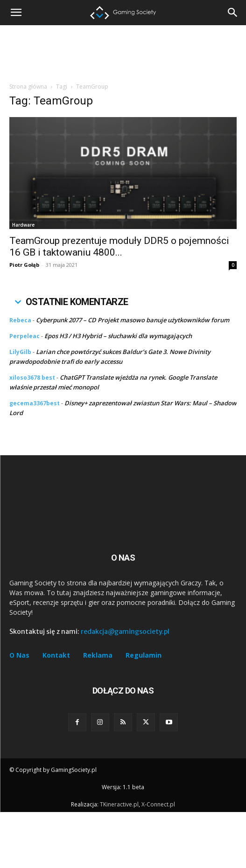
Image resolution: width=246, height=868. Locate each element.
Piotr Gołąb (24, 265)
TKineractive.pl (119, 860)
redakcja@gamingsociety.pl (125, 687)
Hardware (23, 225)
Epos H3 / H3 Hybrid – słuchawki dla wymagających (118, 336)
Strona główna (28, 87)
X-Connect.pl (158, 860)
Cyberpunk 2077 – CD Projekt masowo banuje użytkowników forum (133, 320)
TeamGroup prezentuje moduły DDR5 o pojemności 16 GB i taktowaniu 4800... (119, 247)
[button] (233, 13)
